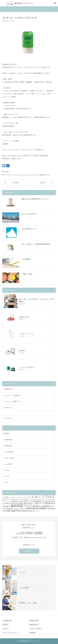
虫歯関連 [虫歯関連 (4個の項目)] (24, 511)
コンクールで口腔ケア (27, 367)
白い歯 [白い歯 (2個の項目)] (24, 509)
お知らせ (7, 470)
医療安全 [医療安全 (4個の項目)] (15, 501)
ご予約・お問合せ (9, 458)
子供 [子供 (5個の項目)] (49, 501)
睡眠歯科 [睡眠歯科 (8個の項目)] (43, 508)
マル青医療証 (26, 259)
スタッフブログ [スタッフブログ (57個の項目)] (43, 497)
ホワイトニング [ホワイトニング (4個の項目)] (30, 499)
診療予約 (29, 551)
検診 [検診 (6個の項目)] (26, 503)
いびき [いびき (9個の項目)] (5, 497)
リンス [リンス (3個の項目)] (9, 501)
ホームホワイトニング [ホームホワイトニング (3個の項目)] (42, 500)
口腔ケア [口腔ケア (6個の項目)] (27, 501)
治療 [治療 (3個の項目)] (21, 509)
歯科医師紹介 (34, 625)
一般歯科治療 (8, 440)
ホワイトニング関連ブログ (12, 402)
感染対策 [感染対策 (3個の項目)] (13, 504)
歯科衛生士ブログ (45, 175)
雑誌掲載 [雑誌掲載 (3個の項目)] (30, 511)
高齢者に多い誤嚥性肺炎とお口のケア (35, 199)
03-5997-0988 (31, 533)
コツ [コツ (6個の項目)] (29, 497)
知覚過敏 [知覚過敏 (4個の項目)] (51, 509)
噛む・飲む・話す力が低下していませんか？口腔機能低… (37, 300)
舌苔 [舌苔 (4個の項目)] (4, 511)
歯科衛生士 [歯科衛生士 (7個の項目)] (37, 506)
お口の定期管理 (9, 452)
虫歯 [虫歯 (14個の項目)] (8, 511)
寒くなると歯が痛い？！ (30, 214)
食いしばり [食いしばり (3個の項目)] (36, 511)
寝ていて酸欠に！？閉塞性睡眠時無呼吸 (36, 244)
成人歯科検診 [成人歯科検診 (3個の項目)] (20, 504)
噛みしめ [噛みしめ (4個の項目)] (41, 501)
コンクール (8, 175)
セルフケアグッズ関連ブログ (13, 395)
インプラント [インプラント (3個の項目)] (13, 498)
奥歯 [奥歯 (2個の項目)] (46, 501)
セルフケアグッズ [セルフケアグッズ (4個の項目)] (17, 499)
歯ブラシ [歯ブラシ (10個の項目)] (40, 503)
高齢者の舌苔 (24, 317)
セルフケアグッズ (33, 175)
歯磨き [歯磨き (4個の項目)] (8, 506)
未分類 (12, 21)
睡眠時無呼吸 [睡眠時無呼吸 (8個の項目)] (33, 508)
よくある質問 (8, 464)
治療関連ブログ (9, 389)
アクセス (7, 476)
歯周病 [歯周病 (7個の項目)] (48, 503)
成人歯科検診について (29, 229)
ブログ (6, 482)
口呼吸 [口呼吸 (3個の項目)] (21, 501)
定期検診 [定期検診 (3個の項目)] (7, 504)
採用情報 (32, 633)
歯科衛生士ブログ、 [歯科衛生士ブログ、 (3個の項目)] (13, 509)
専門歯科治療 (8, 446)
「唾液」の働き (27, 274)
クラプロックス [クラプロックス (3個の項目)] (22, 498)
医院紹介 (7, 433)
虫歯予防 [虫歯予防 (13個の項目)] (15, 511)
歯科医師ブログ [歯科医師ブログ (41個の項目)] (21, 506)
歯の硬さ (22, 351)
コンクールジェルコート (20, 175)
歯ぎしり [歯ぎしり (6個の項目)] (32, 503)
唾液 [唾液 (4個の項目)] (36, 501)
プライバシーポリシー (10, 633)
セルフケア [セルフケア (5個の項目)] (7, 499)
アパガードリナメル (26, 334)
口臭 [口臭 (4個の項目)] (32, 501)
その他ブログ (8, 408)
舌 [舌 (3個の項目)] (55, 509)
